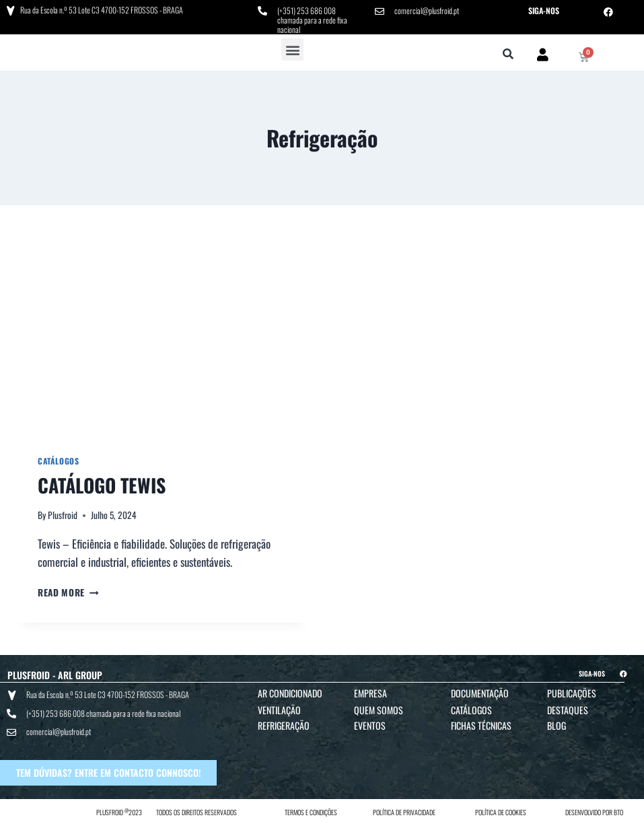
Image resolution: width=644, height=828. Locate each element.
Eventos (370, 725)
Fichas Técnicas (481, 725)
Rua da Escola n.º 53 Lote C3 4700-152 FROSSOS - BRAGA (102, 10)
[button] (292, 49)
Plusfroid (63, 515)
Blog (557, 725)
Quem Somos (379, 710)
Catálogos (58, 461)
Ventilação (279, 710)
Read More (68, 592)
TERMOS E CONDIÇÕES (311, 812)
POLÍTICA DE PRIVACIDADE (404, 812)
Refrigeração (284, 725)
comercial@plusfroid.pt (427, 10)
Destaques (568, 710)
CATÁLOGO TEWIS (102, 485)
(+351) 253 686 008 (307, 10)
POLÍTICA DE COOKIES (501, 812)
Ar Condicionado (290, 693)
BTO (618, 812)
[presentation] (163, 335)
